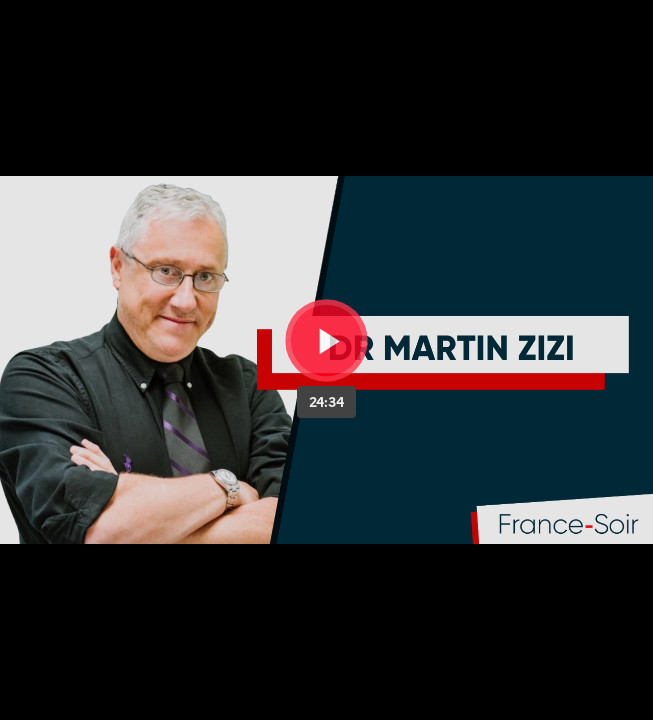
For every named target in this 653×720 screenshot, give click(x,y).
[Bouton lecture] (326, 340)
